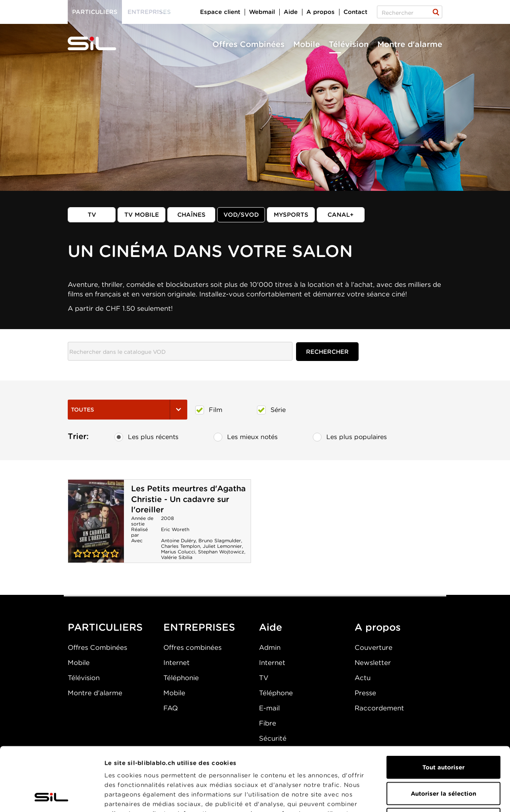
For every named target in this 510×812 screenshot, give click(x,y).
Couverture (374, 647)
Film (209, 410)
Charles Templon (180, 546)
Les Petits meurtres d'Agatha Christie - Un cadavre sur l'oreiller (188, 499)
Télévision (349, 44)
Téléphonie (181, 678)
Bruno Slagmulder (220, 540)
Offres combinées (192, 647)
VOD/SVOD (241, 215)
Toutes (127, 410)
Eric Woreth (175, 529)
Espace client (220, 12)
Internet (177, 663)
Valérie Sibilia (177, 557)
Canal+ (341, 215)
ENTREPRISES (199, 627)
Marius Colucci (178, 552)
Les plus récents (146, 437)
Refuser (443, 760)
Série (271, 410)
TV (92, 215)
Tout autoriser (443, 708)
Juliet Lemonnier (222, 546)
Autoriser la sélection (443, 734)
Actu (363, 678)
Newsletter (373, 663)
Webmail (262, 12)
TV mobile (142, 215)
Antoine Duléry (178, 540)
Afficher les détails (449, 796)
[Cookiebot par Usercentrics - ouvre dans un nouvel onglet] (52, 796)
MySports (291, 215)
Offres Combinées (248, 44)
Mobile (307, 44)
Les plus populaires (350, 437)
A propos (321, 12)
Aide (291, 12)
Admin (270, 647)
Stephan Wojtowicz (221, 552)
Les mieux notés (246, 437)
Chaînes (191, 215)
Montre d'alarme (410, 44)
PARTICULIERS (105, 627)
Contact (355, 12)
